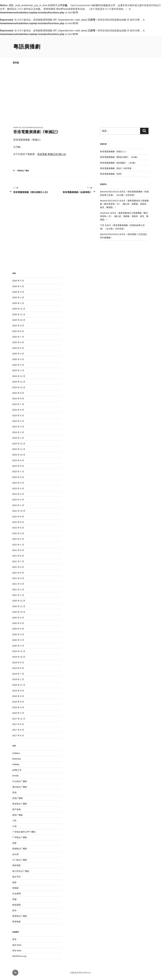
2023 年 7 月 (18, 472)
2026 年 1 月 (18, 303)
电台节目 (17, 877)
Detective (17, 759)
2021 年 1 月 (18, 595)
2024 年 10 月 (19, 387)
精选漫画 (17, 905)
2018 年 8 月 (18, 696)
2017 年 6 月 (18, 736)
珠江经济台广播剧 (21, 871)
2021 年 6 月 (18, 567)
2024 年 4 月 (18, 421)
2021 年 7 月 (18, 561)
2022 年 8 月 (18, 517)
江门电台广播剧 (20, 860)
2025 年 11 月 (19, 314)
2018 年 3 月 (18, 707)
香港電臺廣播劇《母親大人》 (114, 152)
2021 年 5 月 (18, 573)
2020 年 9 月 (18, 618)
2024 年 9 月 (18, 393)
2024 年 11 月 (19, 382)
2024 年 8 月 (18, 399)
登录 (14, 939)
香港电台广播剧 (23, 171)
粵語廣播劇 (27, 47)
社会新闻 (17, 894)
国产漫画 (17, 809)
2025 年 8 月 (18, 331)
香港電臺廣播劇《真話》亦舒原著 (116, 168)
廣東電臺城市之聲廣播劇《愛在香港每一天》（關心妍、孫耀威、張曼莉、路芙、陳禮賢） (124, 204)
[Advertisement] (81, 91)
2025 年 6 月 (18, 342)
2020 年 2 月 (18, 646)
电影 (14, 882)
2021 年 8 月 (18, 556)
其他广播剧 (18, 798)
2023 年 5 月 (18, 483)
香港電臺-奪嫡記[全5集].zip (52, 154)
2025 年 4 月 (18, 354)
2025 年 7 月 (18, 337)
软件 (14, 910)
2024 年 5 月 (18, 416)
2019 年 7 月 (18, 674)
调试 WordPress (59, 9)
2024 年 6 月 (18, 410)
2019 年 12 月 (19, 651)
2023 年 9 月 (18, 460)
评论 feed (17, 951)
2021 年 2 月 (18, 590)
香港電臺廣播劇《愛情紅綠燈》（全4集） (120, 157)
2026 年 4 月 (18, 286)
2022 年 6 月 (18, 522)
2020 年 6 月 (18, 623)
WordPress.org (19, 956)
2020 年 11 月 (19, 606)
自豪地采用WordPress (80, 973)
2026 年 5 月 (18, 281)
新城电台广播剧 (20, 849)
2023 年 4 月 (18, 488)
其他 (14, 792)
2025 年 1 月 (18, 370)
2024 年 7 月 (18, 404)
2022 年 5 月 (18, 528)
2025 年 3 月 (18, 359)
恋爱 (14, 843)
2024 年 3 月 (18, 427)
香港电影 (17, 922)
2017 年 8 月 (18, 730)
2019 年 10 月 (19, 657)
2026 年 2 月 (18, 297)
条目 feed (17, 945)
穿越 (14, 899)
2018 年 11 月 (19, 685)
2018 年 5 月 (18, 702)
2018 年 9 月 (18, 691)
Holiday (16, 764)
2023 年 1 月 (18, 505)
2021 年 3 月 (18, 584)
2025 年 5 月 (18, 348)
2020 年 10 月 (19, 612)
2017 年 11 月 (19, 719)
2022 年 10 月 (19, 511)
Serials (16, 776)
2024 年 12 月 (19, 376)
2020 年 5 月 (18, 629)
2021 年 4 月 (18, 578)
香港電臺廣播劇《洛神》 (112, 174)
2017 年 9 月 (18, 724)
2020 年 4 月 (18, 634)
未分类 (15, 854)
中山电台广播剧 (20, 781)
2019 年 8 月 (18, 668)
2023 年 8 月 (18, 466)
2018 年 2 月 (18, 713)
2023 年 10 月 (19, 455)
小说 (14, 826)
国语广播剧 (18, 815)
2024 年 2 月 (18, 432)
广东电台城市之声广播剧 (24, 832)
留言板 (16, 63)
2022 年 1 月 (18, 545)
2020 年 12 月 (19, 601)
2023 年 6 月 (18, 477)
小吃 (14, 821)
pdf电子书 (17, 770)
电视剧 (15, 888)
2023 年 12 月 (19, 444)
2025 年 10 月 (19, 320)
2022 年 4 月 (18, 533)
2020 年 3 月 (18, 640)
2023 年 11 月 (19, 449)
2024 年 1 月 (18, 438)
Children (16, 753)
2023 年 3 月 (18, 494)
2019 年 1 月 (18, 679)
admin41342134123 (35, 127)
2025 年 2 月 (18, 365)
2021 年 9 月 (18, 550)
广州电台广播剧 (20, 837)
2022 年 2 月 (18, 539)
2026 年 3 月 (18, 292)
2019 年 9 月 (18, 663)
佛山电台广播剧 (20, 787)
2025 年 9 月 (18, 326)
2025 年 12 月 (19, 309)
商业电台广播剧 (20, 804)
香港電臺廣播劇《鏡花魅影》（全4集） (118, 163)
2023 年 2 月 (18, 500)
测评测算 (17, 865)
